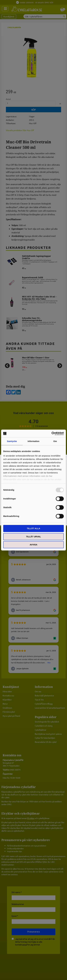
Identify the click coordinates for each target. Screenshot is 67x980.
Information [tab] (33, 441)
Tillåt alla (33, 528)
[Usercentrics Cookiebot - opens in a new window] (52, 434)
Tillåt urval (33, 537)
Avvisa (34, 545)
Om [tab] (55, 441)
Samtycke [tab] (12, 441)
